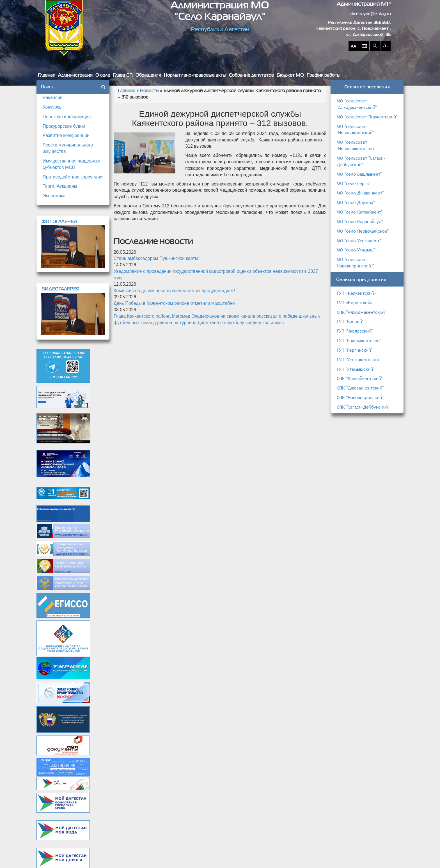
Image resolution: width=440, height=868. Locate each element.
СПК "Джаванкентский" (360, 388)
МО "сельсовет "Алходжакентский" (357, 104)
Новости (149, 91)
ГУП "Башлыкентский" (359, 340)
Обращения (148, 75)
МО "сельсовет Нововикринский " (355, 263)
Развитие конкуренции (66, 135)
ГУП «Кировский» (355, 303)
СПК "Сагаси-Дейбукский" (363, 407)
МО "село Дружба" (356, 202)
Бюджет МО (290, 75)
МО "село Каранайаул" (360, 221)
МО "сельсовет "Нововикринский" (355, 130)
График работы (324, 75)
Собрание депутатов (251, 75)
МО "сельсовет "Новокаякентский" (356, 145)
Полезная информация (67, 117)
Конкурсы (52, 107)
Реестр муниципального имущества (68, 148)
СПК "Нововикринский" (360, 397)
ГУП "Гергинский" (355, 350)
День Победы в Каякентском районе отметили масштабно (174, 303)
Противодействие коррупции (73, 177)
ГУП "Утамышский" (356, 369)
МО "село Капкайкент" (360, 212)
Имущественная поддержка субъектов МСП (71, 164)
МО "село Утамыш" (356, 250)
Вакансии (53, 98)
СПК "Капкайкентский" (360, 378)
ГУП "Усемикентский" (358, 359)
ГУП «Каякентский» (357, 293)
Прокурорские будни (64, 126)
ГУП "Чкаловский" (355, 331)
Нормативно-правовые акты (195, 75)
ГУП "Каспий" (350, 321)
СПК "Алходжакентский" (361, 312)
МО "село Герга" (353, 183)
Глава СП (123, 75)
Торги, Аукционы (60, 186)
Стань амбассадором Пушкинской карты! (157, 258)
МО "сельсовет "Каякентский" (367, 117)
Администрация (75, 75)
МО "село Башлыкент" (359, 174)
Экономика (54, 196)
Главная (47, 75)
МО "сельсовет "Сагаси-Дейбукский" (361, 161)
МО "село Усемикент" (359, 241)
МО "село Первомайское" (363, 231)
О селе (103, 75)
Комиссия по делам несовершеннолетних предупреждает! (174, 291)
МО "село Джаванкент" (360, 193)
